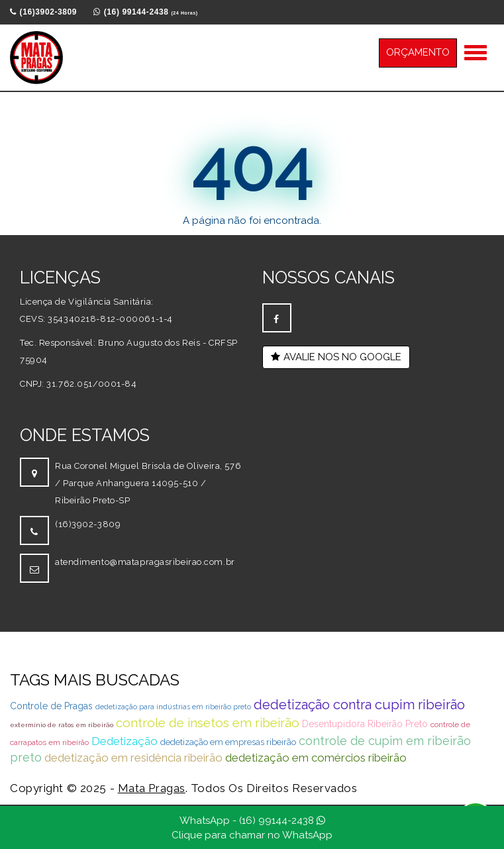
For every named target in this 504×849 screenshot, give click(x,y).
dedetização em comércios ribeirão (316, 758)
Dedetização (125, 741)
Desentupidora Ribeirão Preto (365, 724)
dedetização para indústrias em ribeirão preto (173, 707)
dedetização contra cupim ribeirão (359, 705)
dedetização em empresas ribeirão (228, 742)
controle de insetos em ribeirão (208, 723)
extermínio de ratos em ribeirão (62, 725)
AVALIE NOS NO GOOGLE (336, 357)
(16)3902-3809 (88, 524)
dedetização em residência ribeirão (133, 758)
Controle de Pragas (51, 706)
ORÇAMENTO (418, 52)
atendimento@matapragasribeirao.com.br (145, 562)
